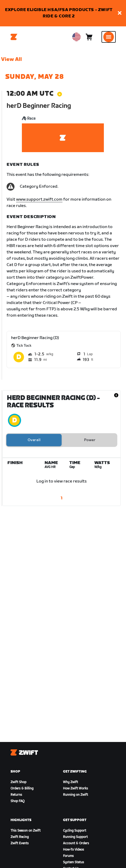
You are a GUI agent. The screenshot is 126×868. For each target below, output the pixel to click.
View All (11, 59)
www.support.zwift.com (39, 199)
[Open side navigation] (109, 37)
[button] (120, 13)
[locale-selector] (76, 37)
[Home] (14, 37)
